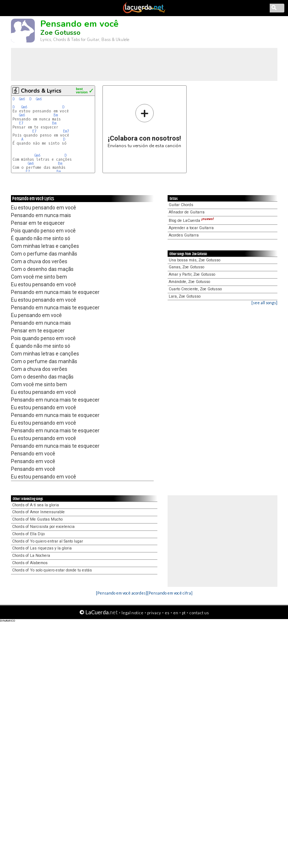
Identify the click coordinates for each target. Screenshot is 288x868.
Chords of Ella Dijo (28, 534)
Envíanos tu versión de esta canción (144, 126)
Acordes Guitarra (184, 235)
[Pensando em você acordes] (121, 593)
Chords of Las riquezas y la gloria (42, 548)
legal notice (132, 613)
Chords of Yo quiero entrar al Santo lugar (48, 541)
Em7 (66, 131)
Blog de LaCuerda (191, 221)
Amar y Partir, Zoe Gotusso (192, 274)
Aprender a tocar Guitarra (191, 228)
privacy (154, 613)
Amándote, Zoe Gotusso (189, 282)
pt (184, 613)
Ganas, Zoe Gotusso (186, 267)
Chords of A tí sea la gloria (35, 505)
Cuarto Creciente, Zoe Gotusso (195, 289)
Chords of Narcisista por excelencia (43, 527)
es (167, 613)
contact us (199, 613)
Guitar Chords (181, 205)
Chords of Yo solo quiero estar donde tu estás (52, 570)
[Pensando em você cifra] (170, 593)
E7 (21, 123)
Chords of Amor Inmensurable (38, 512)
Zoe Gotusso (60, 33)
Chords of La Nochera (31, 556)
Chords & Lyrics (41, 91)
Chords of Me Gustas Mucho (37, 519)
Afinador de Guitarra (187, 212)
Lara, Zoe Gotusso (185, 296)
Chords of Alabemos (30, 563)
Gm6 (22, 99)
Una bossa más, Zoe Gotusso (195, 260)
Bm (56, 115)
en (176, 613)
